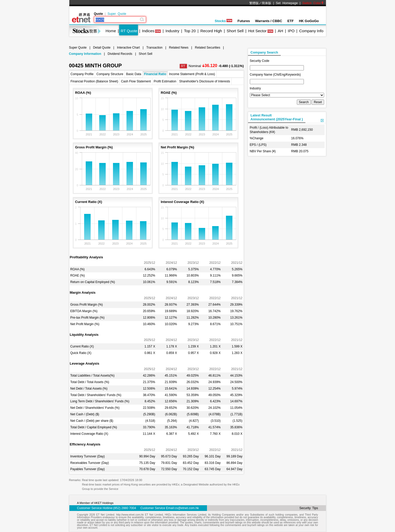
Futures (244, 21)
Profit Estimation (165, 81)
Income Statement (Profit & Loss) (192, 74)
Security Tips (309, 508)
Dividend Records (120, 54)
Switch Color (313, 3)
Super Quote (117, 14)
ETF (290, 21)
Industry (172, 31)
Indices (148, 31)
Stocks (224, 21)
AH (280, 31)
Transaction (154, 48)
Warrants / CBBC (269, 21)
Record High (211, 31)
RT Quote (129, 31)
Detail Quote (102, 48)
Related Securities (208, 48)
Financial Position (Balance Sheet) (94, 81)
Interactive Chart (128, 48)
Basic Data (134, 74)
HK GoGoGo (309, 21)
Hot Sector (257, 31)
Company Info (311, 31)
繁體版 (254, 3)
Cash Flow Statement (136, 81)
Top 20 (190, 31)
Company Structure (110, 74)
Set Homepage (287, 3)
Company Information (85, 54)
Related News (179, 48)
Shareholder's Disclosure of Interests (205, 81)
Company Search (264, 52)
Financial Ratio (155, 74)
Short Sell (235, 31)
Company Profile (82, 74)
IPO (291, 31)
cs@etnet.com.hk (187, 508)
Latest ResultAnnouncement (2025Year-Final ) (277, 117)
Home (111, 31)
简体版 (266, 3)
